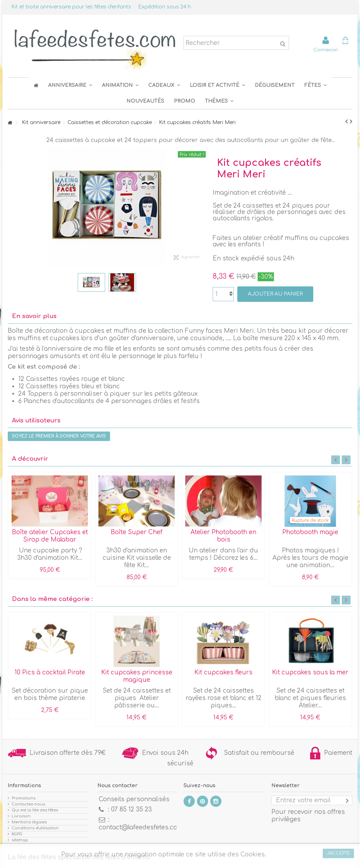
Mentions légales (29, 822)
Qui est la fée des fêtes (35, 810)
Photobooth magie (310, 532)
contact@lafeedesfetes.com (141, 827)
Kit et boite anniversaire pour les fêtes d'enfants (71, 7)
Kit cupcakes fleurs (223, 672)
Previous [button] (336, 460)
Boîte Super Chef (137, 532)
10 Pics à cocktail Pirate (50, 672)
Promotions (24, 798)
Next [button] (346, 460)
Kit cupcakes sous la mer (310, 672)
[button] (316, 85)
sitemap (20, 840)
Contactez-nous (28, 804)
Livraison (21, 816)
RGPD (17, 834)
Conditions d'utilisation (35, 828)
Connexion (326, 50)
